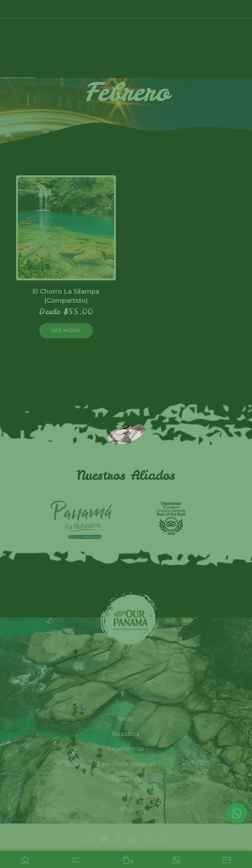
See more (66, 330)
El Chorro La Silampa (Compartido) (66, 296)
